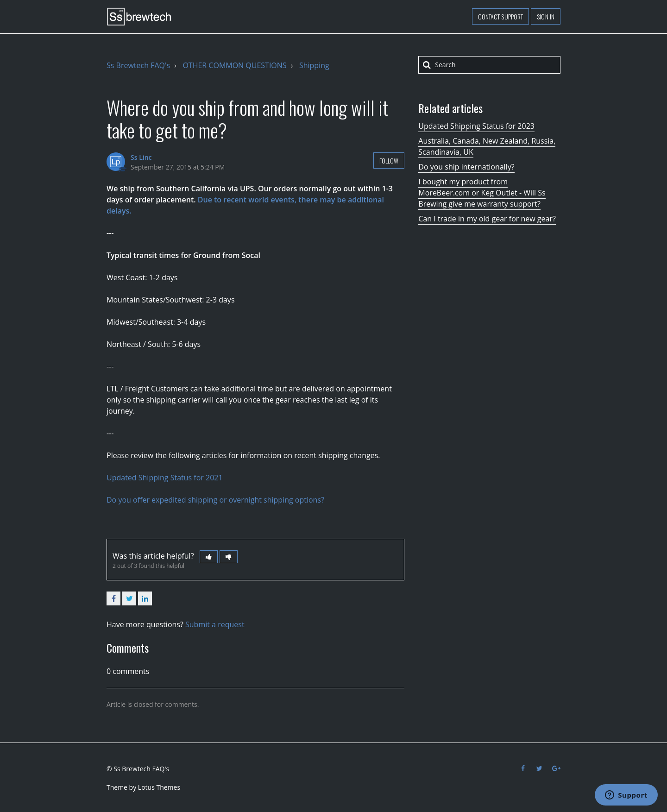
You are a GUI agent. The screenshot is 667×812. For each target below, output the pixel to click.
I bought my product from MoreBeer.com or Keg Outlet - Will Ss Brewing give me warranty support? (482, 193)
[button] (209, 557)
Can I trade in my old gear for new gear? (487, 219)
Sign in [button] (546, 16)
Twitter (129, 598)
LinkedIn (145, 598)
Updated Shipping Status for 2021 (165, 478)
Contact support (501, 16)
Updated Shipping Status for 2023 (476, 126)
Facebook (113, 598)
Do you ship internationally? (466, 167)
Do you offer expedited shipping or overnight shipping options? (215, 500)
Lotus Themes (159, 787)
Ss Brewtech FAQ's (138, 65)
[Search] (489, 65)
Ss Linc (141, 157)
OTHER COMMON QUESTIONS (234, 65)
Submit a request (215, 624)
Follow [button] (389, 161)
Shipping (314, 65)
